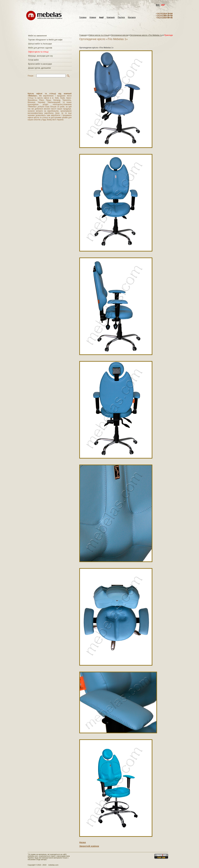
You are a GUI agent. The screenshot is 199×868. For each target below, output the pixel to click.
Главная (83, 35)
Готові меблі (33, 60)
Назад (83, 842)
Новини (93, 17)
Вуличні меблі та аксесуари (40, 64)
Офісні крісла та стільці (38, 52)
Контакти (132, 17)
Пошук (30, 76)
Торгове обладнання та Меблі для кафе (45, 40)
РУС (158, 5)
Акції (101, 17)
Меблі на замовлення (37, 36)
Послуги (121, 17)
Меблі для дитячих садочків (40, 48)
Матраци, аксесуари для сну (40, 56)
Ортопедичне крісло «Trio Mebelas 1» (146, 35)
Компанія (111, 17)
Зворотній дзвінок (89, 846)
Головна (83, 17)
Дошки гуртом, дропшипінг (40, 68)
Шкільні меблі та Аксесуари (40, 44)
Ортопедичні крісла (119, 35)
